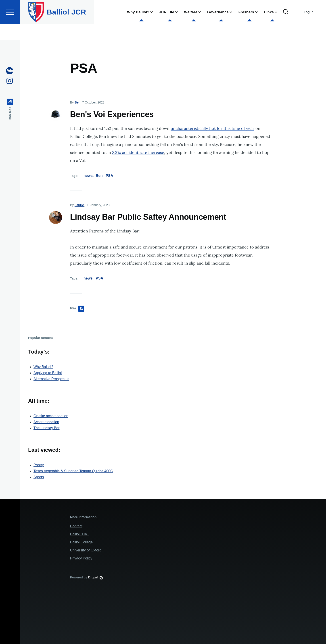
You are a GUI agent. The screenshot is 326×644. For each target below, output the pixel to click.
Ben (77, 103)
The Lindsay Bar (47, 428)
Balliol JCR (67, 28)
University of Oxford (86, 550)
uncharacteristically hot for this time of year (212, 129)
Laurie (79, 205)
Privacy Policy (81, 558)
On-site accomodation (51, 416)
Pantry (39, 465)
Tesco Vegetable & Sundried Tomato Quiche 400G (73, 471)
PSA (109, 176)
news (88, 176)
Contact (76, 526)
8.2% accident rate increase (138, 153)
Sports (39, 477)
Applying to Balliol (48, 373)
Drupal (93, 578)
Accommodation (46, 422)
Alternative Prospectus (51, 379)
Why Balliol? (43, 367)
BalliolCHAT (80, 534)
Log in (309, 28)
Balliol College (81, 542)
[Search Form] (286, 28)
